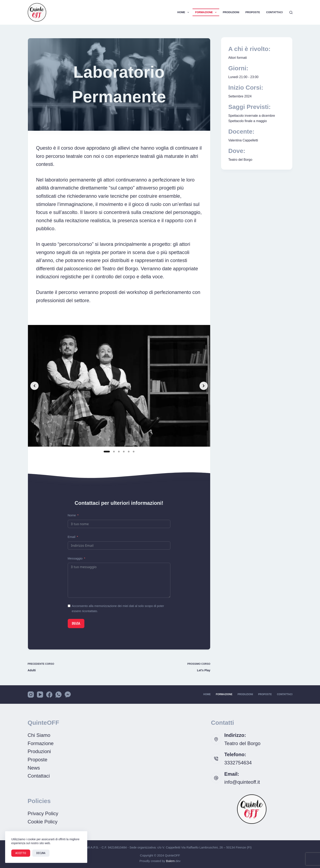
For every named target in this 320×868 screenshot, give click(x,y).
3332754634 (238, 763)
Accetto (21, 853)
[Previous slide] (34, 386)
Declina (41, 853)
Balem (170, 861)
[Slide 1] (107, 452)
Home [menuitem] (184, 12)
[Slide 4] (124, 452)
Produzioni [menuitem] (231, 12)
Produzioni (39, 751)
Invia (76, 623)
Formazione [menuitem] (207, 12)
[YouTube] (40, 695)
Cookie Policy (43, 822)
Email (72, 537)
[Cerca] (291, 12)
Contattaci (39, 776)
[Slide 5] (129, 452)
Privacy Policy (43, 813)
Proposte (38, 760)
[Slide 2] (114, 452)
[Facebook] (49, 695)
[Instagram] (31, 695)
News (34, 768)
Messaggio (75, 558)
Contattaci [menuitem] (274, 12)
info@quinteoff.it (242, 782)
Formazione (41, 743)
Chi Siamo (39, 735)
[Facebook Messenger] (68, 695)
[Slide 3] (119, 452)
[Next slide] (204, 386)
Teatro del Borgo (242, 743)
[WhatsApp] (58, 695)
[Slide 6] (134, 452)
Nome (72, 515)
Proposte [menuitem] (253, 12)
